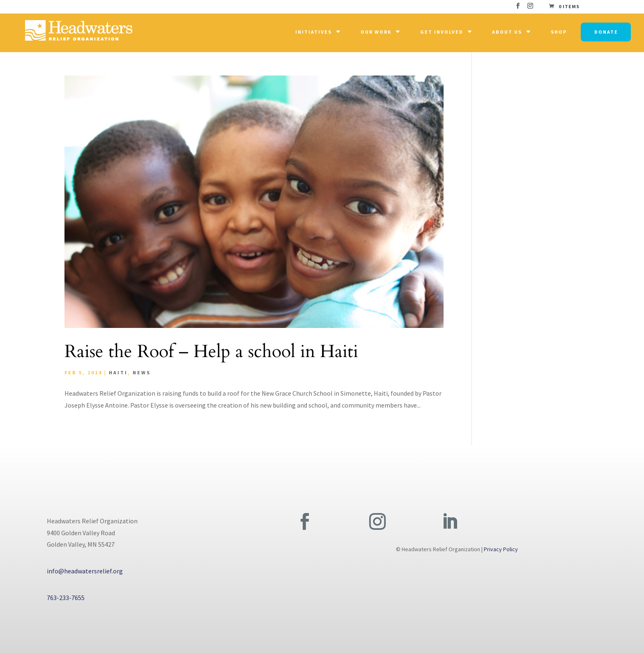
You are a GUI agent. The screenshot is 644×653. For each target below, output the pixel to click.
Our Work (376, 32)
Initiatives (314, 32)
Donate (606, 32)
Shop (559, 32)
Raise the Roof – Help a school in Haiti (211, 352)
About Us (507, 32)
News (142, 372)
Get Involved (442, 32)
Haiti (118, 372)
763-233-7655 (66, 598)
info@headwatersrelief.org (85, 571)
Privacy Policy (501, 549)
